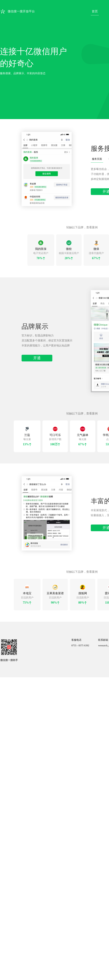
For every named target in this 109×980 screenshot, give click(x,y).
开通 (37, 348)
